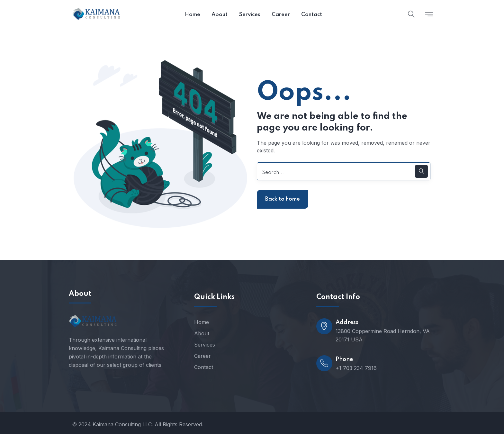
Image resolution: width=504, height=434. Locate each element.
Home (202, 322)
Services (205, 345)
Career (203, 356)
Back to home (283, 199)
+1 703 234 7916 (356, 368)
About (202, 333)
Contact (204, 367)
